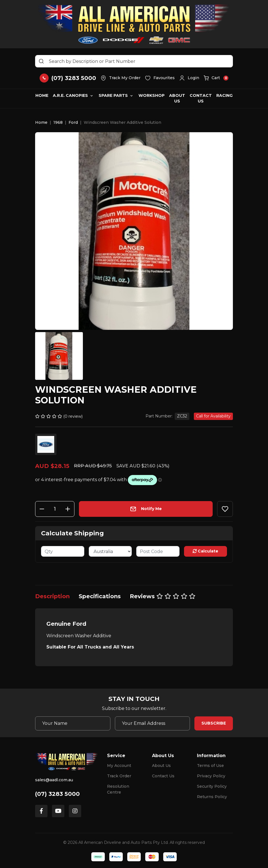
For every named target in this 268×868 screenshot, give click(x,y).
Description (52, 596)
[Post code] (158, 551)
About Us (177, 98)
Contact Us (201, 98)
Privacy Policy (211, 776)
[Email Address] (153, 723)
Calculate (205, 551)
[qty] (63, 551)
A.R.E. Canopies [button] (70, 95)
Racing (224, 95)
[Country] (110, 551)
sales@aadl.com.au (54, 780)
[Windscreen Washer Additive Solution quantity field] (55, 509)
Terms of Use (210, 766)
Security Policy (212, 786)
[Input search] (134, 61)
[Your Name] (73, 723)
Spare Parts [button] (113, 95)
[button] (189, 78)
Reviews (163, 596)
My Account (119, 766)
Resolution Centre (118, 789)
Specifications (100, 596)
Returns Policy (212, 797)
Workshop (152, 95)
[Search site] (41, 61)
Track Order (119, 776)
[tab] (52, 596)
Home (42, 95)
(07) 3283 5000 (57, 794)
